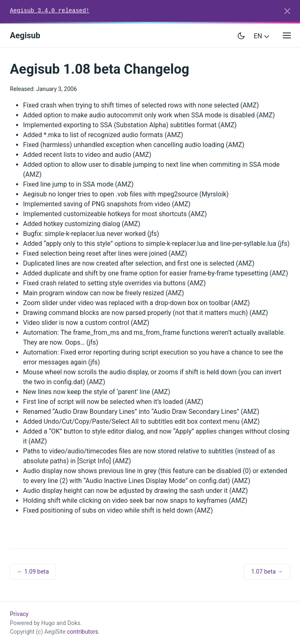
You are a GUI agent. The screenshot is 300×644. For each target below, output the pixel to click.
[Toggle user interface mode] (241, 35)
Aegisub (25, 35)
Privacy (19, 614)
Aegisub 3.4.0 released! (50, 11)
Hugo (48, 623)
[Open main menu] (287, 36)
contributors (83, 632)
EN (262, 36)
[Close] (287, 11)
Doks (74, 623)
